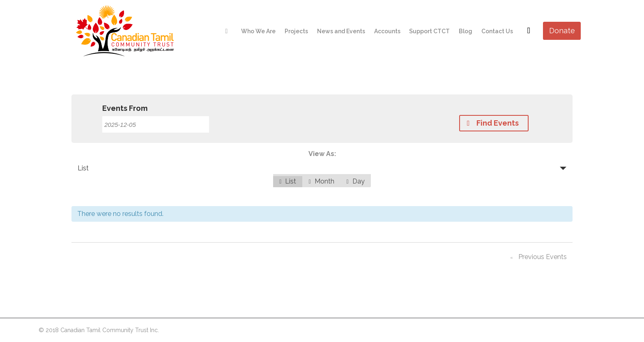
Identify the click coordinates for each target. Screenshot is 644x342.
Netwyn (595, 330)
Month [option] (321, 181)
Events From (125, 108)
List (83, 168)
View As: (322, 154)
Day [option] (356, 181)
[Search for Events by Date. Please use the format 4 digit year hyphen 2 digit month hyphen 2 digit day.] (156, 124)
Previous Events (537, 258)
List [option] (288, 181)
